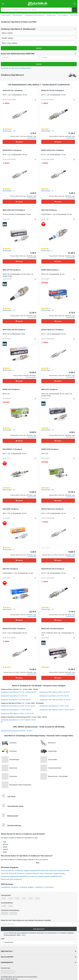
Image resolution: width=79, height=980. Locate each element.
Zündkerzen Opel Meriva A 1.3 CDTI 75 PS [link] (54, 706)
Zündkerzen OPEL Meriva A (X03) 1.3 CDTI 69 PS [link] (18, 706)
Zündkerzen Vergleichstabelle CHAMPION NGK (45, 874)
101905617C (39, 885)
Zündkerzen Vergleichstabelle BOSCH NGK (30, 868)
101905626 (23, 885)
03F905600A (6, 885)
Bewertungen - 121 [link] (9, 131)
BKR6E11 (31, 885)
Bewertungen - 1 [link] (8, 250)
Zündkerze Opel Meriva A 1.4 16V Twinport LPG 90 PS (18, 721)
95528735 (15, 885)
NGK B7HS (5, 871)
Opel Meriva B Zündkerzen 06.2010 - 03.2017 (17, 731)
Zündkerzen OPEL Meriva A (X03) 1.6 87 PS (55, 692)
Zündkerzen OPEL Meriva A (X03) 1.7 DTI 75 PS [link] (17, 713)
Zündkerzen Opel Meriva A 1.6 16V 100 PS (54, 696)
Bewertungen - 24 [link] (48, 490)
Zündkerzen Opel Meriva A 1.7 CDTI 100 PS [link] (16, 710)
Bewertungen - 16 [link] (47, 131)
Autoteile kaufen (6, 15)
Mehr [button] (24, 932)
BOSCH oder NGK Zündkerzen (11, 877)
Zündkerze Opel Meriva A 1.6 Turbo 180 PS (16, 700)
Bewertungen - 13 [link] (47, 430)
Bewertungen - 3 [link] (8, 191)
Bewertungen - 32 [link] (48, 310)
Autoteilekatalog (18, 15)
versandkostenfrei (31, 377)
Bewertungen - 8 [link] (47, 191)
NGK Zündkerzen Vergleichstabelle (57, 868)
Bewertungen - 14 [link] (9, 609)
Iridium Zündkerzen (8, 868)
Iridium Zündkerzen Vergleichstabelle (52, 871)
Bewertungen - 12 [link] (47, 609)
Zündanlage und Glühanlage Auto (34, 15)
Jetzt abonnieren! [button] (39, 926)
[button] (75, 10)
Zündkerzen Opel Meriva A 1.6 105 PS (14, 696)
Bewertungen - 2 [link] (47, 250)
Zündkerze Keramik (32, 871)
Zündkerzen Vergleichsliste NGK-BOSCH (15, 874)
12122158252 (49, 885)
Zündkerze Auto (51, 15)
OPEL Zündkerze (63, 15)
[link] (75, 4)
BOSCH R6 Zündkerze (17, 871)
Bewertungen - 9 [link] (47, 370)
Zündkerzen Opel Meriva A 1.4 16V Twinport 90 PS (18, 692)
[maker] (39, 33)
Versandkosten (32, 138)
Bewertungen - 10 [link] (9, 430)
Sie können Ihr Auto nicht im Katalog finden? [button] (16, 68)
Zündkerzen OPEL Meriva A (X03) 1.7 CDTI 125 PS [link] (57, 710)
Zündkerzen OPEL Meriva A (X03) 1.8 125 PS (55, 700)
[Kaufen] (19, 142)
